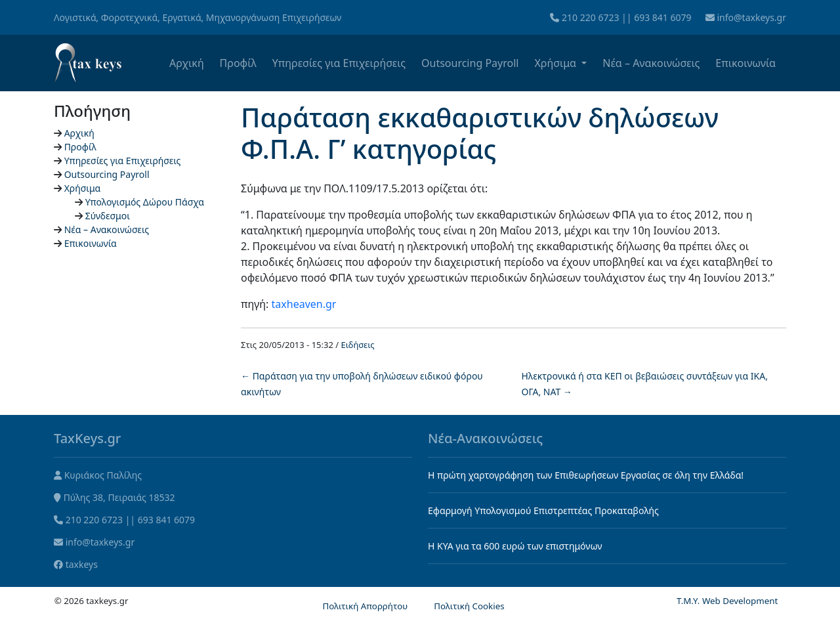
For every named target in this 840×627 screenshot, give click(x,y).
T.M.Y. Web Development (727, 601)
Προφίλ (238, 63)
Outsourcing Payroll (470, 63)
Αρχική (187, 63)
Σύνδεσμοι (108, 216)
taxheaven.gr (304, 304)
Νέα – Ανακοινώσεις (651, 63)
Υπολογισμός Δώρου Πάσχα (145, 202)
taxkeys (82, 564)
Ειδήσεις (358, 345)
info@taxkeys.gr (751, 17)
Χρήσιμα (556, 63)
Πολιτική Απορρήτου (365, 606)
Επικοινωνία (745, 63)
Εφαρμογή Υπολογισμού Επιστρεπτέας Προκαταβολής (543, 510)
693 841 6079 (662, 17)
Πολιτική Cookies (469, 606)
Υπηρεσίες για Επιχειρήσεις (339, 63)
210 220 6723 (590, 17)
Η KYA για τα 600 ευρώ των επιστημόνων (515, 546)
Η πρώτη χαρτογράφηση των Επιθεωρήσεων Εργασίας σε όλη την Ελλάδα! (586, 475)
